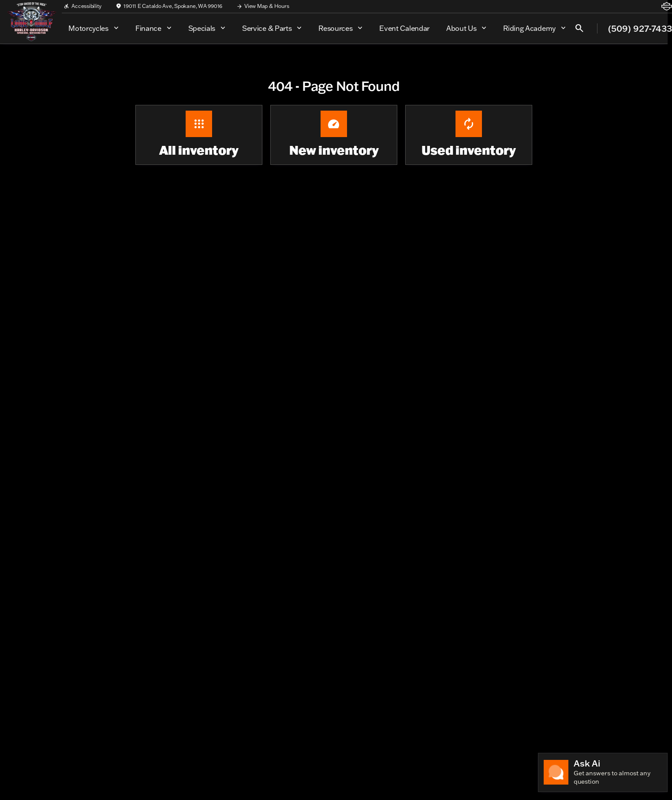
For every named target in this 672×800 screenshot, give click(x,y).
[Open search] (579, 28)
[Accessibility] (82, 6)
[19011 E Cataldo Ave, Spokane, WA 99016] (169, 6)
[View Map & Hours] (263, 6)
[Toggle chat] (603, 772)
